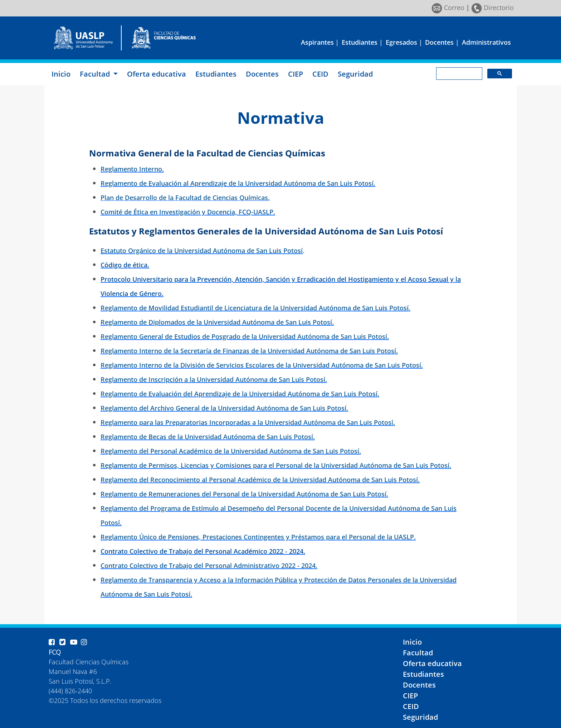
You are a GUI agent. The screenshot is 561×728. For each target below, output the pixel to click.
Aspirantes (317, 42)
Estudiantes (360, 42)
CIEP (296, 74)
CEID (320, 74)
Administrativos (486, 42)
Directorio (492, 8)
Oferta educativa (157, 74)
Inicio (61, 74)
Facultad (418, 653)
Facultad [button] (96, 74)
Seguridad (355, 74)
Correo (448, 8)
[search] (458, 74)
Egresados (401, 42)
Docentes (439, 42)
